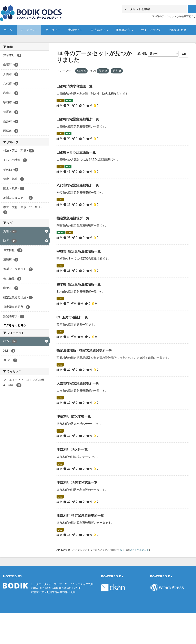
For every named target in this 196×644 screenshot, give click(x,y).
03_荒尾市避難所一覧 (72, 317)
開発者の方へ (124, 30)
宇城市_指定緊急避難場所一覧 (79, 251)
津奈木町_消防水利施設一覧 (77, 482)
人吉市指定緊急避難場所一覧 (78, 383)
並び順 (142, 54)
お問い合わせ (178, 30)
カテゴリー (53, 30)
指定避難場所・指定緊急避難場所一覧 (84, 350)
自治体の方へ (99, 30)
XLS (68, 133)
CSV (60, 100)
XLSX (68, 100)
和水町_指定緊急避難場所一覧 (79, 284)
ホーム (8, 30)
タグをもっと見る (15, 325)
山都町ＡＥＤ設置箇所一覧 (76, 152)
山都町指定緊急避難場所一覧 (78, 119)
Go (184, 54)
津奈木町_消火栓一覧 (72, 449)
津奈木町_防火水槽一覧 (74, 416)
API (122, 550)
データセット (29, 30)
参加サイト (75, 30)
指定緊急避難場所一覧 (73, 218)
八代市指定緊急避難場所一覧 (78, 185)
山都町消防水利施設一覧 (75, 86)
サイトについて (151, 30)
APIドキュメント (140, 550)
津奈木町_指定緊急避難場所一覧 (80, 516)
